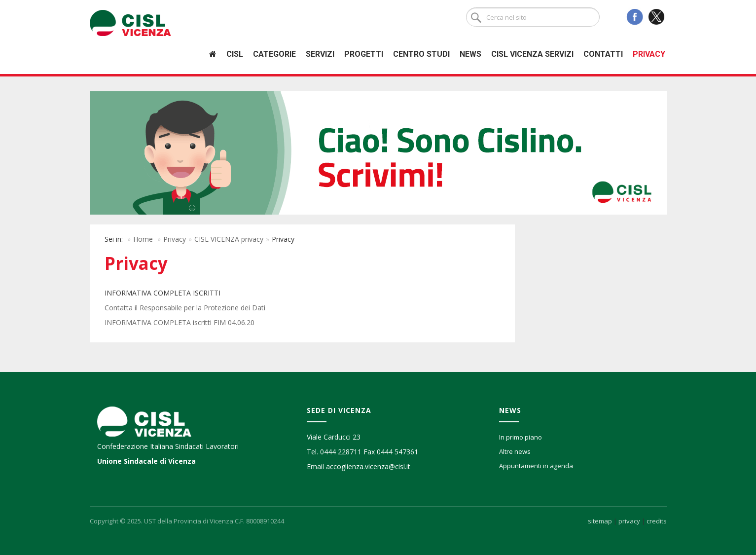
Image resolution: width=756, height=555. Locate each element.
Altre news (515, 451)
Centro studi (421, 54)
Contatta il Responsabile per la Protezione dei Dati (185, 308)
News (470, 54)
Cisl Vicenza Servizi (532, 54)
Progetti (364, 54)
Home (143, 239)
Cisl (235, 54)
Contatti (603, 54)
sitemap (600, 521)
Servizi (320, 54)
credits (657, 521)
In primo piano (521, 437)
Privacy (649, 54)
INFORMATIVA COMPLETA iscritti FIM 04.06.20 (180, 322)
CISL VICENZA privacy (229, 239)
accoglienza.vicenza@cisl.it (368, 466)
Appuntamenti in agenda (536, 466)
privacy (629, 521)
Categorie (274, 54)
